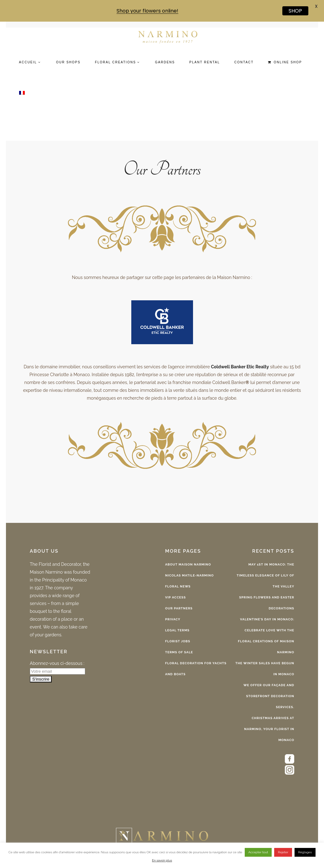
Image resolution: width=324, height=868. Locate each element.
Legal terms (177, 630)
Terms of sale (179, 652)
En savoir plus (162, 860)
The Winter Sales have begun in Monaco (265, 669)
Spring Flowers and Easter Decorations (267, 603)
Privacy (173, 619)
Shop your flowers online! (147, 11)
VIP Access (175, 597)
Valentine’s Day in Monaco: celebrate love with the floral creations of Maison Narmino (266, 636)
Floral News (178, 586)
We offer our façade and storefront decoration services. (269, 696)
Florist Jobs (178, 641)
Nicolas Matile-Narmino (189, 575)
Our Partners (179, 608)
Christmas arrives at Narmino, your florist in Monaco (269, 729)
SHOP (295, 11)
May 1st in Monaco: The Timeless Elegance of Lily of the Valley (265, 575)
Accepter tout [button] (258, 852)
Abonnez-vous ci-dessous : (57, 663)
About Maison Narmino (188, 564)
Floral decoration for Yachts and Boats (196, 669)
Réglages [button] (305, 852)
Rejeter (283, 852)
